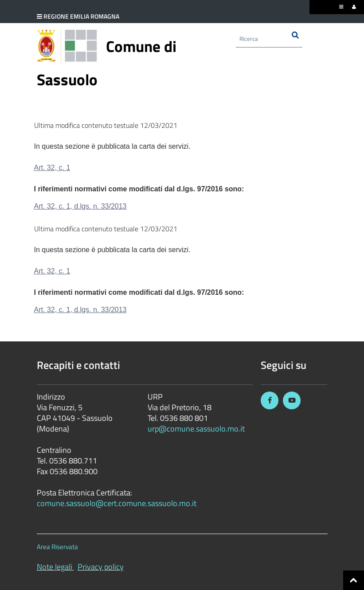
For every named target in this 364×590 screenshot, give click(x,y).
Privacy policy (101, 567)
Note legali (55, 567)
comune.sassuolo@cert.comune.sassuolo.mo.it (117, 503)
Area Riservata (57, 547)
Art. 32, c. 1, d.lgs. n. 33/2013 (80, 206)
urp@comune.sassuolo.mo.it (196, 429)
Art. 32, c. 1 (52, 168)
